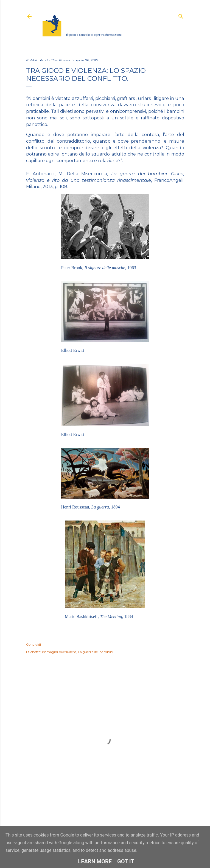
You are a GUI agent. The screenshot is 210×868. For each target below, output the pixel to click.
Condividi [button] (33, 644)
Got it (126, 861)
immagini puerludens (59, 652)
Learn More (95, 861)
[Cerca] (181, 15)
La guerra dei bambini (96, 652)
